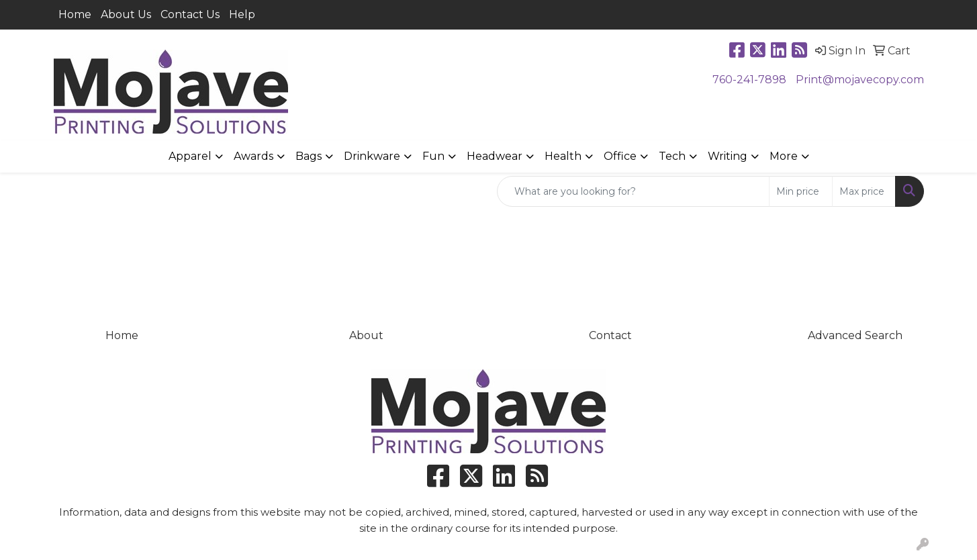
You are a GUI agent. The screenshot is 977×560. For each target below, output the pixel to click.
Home (75, 14)
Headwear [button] (495, 156)
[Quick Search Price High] (864, 191)
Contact (610, 335)
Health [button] (563, 156)
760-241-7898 (749, 80)
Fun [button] (433, 156)
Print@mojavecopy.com (860, 80)
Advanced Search (855, 335)
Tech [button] (672, 156)
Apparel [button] (190, 156)
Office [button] (620, 156)
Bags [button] (309, 156)
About (366, 335)
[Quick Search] (633, 191)
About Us (126, 14)
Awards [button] (253, 156)
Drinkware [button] (372, 156)
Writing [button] (728, 156)
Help (242, 14)
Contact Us (190, 14)
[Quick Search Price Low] (801, 191)
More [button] (784, 156)
